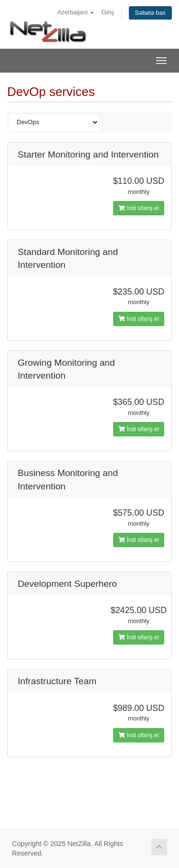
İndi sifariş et (139, 208)
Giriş (108, 12)
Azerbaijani (76, 12)
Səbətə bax (150, 13)
